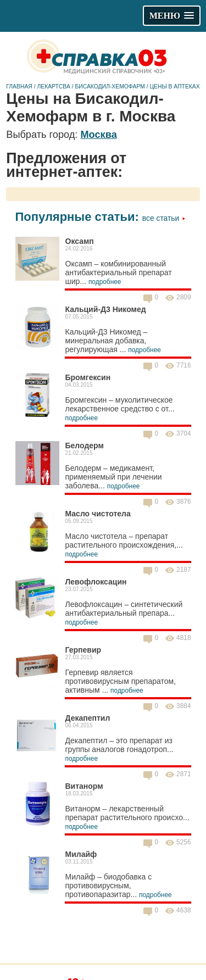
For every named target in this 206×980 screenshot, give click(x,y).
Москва (98, 135)
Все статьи (164, 218)
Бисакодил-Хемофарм (110, 87)
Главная (19, 87)
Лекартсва (53, 87)
